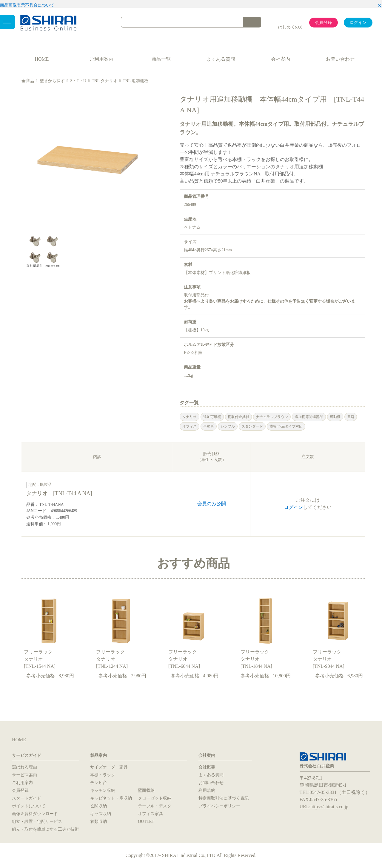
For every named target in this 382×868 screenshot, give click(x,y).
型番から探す (52, 81)
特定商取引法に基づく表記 (224, 798)
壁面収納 (146, 790)
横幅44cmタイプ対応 (286, 426)
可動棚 (335, 417)
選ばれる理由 (24, 767)
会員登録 (324, 23)
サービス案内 (24, 775)
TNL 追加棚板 (135, 81)
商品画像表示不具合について (27, 5)
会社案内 (281, 59)
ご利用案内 (101, 59)
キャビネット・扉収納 (111, 798)
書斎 (351, 417)
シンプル (228, 426)
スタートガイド (27, 798)
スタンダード (252, 426)
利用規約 (207, 790)
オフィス (190, 426)
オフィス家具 (150, 814)
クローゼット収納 (155, 798)
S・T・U (78, 81)
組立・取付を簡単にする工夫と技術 (45, 829)
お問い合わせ (340, 59)
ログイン (358, 23)
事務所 (209, 426)
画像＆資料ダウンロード (35, 814)
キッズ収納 (101, 814)
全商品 (28, 81)
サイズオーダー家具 (109, 767)
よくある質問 (221, 59)
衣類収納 (98, 822)
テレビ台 (98, 783)
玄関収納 (98, 806)
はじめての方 (291, 27)
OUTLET (146, 822)
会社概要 (207, 767)
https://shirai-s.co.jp (329, 807)
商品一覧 (161, 59)
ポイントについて (29, 806)
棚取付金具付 (238, 417)
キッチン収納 (103, 790)
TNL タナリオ (104, 81)
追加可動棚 (212, 417)
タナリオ (190, 417)
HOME (42, 59)
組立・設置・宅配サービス (37, 822)
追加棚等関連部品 (309, 417)
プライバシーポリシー (219, 806)
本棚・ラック (103, 775)
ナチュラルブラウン (272, 417)
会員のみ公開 (212, 504)
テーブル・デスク (155, 806)
